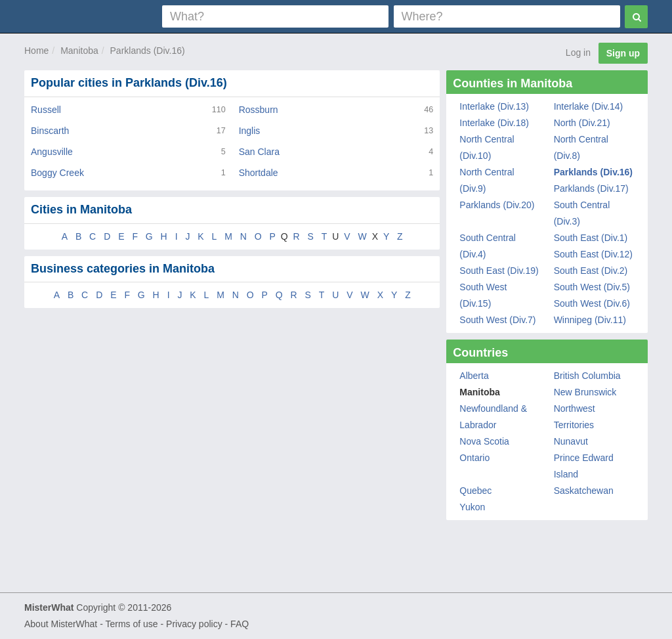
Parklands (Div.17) (591, 188)
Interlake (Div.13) (494, 106)
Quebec (475, 491)
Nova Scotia (484, 441)
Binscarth (50, 131)
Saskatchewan (584, 491)
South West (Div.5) (592, 287)
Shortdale (259, 173)
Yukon (472, 507)
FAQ (240, 624)
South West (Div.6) (592, 303)
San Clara (259, 152)
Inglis (250, 131)
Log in (578, 53)
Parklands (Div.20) (497, 205)
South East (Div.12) (593, 254)
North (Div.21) (582, 123)
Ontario (474, 458)
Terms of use (131, 624)
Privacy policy (194, 624)
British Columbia (587, 376)
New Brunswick (585, 392)
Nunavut (571, 441)
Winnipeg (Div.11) (590, 320)
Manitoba (79, 51)
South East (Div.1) (591, 238)
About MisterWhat (61, 624)
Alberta (474, 376)
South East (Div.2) (591, 271)
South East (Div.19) (499, 271)
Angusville (52, 152)
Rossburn (259, 110)
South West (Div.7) (497, 320)
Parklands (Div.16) (148, 51)
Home (36, 51)
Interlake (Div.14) (589, 106)
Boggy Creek (57, 173)
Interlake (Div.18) (494, 123)
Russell (46, 110)
